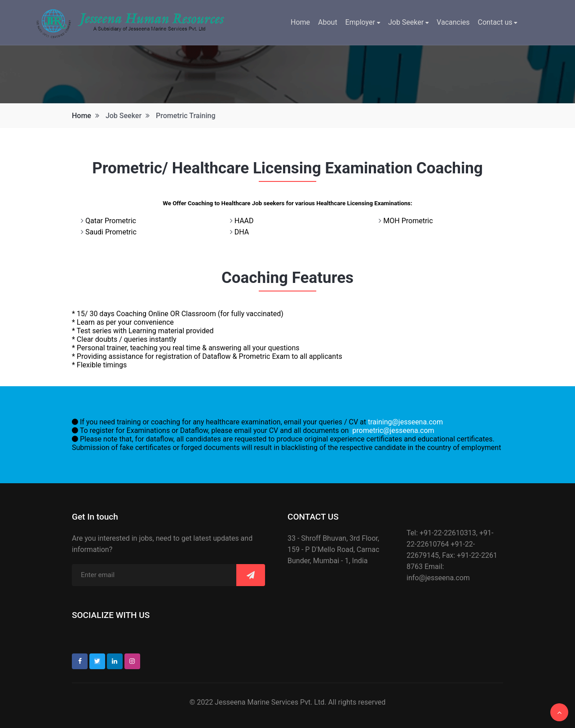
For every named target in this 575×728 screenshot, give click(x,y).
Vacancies (453, 22)
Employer (363, 22)
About (328, 22)
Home (300, 22)
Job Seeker (408, 22)
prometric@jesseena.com (393, 430)
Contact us (498, 22)
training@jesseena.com (405, 422)
